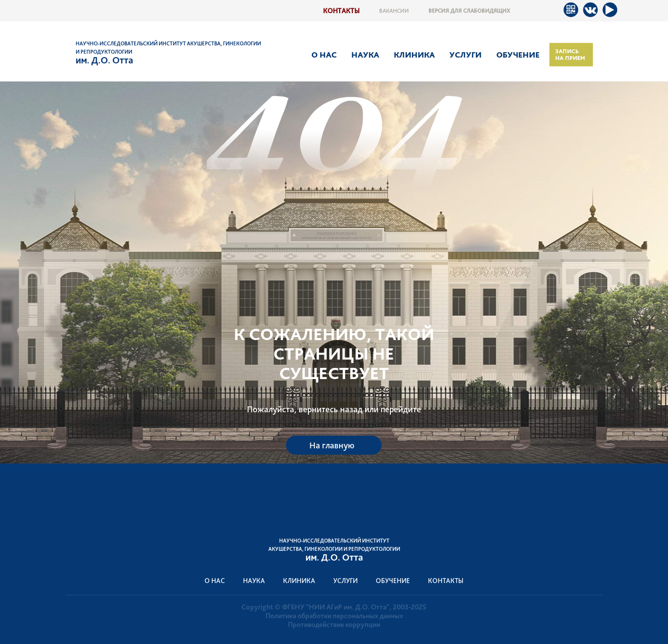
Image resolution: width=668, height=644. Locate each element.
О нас (324, 55)
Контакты (341, 10)
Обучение (518, 55)
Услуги (466, 55)
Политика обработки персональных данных (334, 616)
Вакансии (394, 11)
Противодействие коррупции (334, 624)
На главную (332, 445)
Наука (365, 55)
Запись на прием (570, 55)
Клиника (414, 55)
